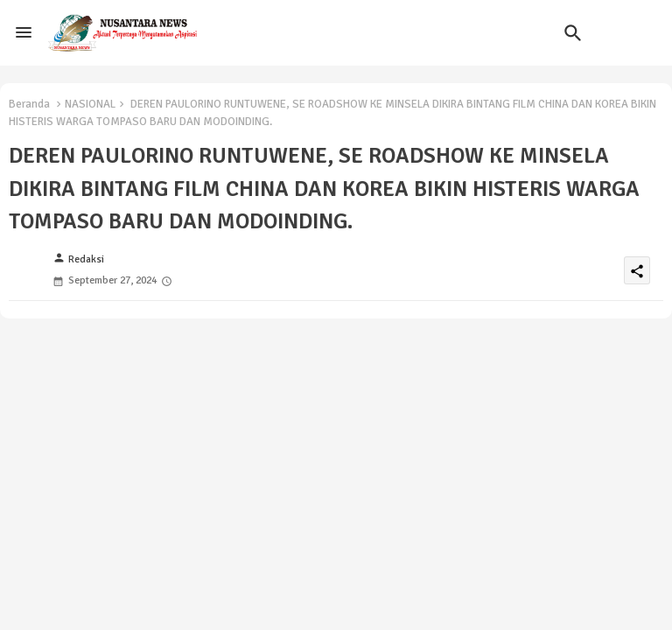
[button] (573, 33)
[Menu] (24, 32)
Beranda (29, 104)
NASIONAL (90, 104)
